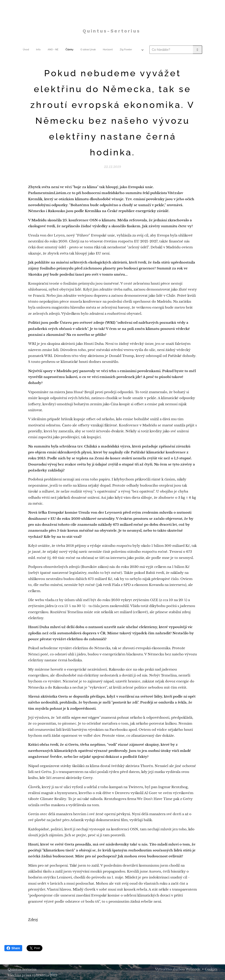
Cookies (211, 969)
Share (13, 948)
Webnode (193, 969)
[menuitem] (58, 50)
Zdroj (33, 919)
